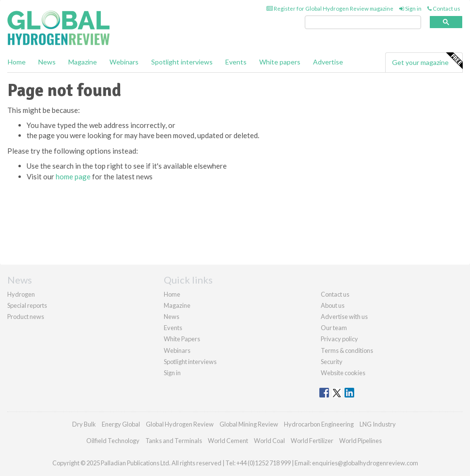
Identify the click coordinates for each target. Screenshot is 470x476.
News (172, 317)
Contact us (444, 8)
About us (333, 305)
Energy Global (121, 424)
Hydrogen (21, 294)
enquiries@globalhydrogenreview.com (365, 463)
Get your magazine (427, 61)
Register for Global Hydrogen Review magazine (330, 8)
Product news (26, 317)
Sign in (410, 8)
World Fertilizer (312, 441)
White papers (280, 62)
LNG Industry (378, 424)
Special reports (27, 305)
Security (332, 362)
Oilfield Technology (113, 441)
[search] (363, 23)
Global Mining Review (249, 424)
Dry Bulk (84, 424)
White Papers (182, 339)
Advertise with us (344, 317)
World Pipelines (360, 441)
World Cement (228, 441)
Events (236, 62)
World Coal (269, 441)
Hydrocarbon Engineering (319, 424)
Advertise (328, 62)
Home (17, 62)
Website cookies (343, 373)
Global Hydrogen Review (180, 424)
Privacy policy (339, 339)
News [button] (47, 62)
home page (73, 176)
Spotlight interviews (182, 62)
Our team (334, 328)
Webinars (124, 62)
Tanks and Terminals (174, 441)
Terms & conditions (347, 350)
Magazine (83, 62)
